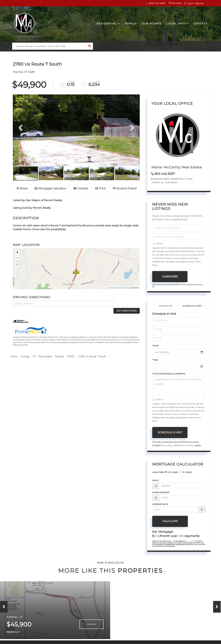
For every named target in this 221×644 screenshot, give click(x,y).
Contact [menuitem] (200, 24)
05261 (71, 351)
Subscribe (170, 277)
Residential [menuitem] (107, 24)
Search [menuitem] (131, 24)
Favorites (175, 3)
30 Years (171, 472)
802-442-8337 (165, 174)
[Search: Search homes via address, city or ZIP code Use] (49, 46)
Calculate (170, 521)
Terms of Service (187, 445)
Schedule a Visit (192, 306)
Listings (25, 351)
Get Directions (127, 303)
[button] (89, 46)
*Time (155, 360)
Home (14, 351)
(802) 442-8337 (156, 3)
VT (34, 351)
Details (92, 630)
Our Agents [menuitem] (152, 24)
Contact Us (158, 183)
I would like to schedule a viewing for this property (179, 386)
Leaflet (110, 288)
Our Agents (171, 183)
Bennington (46, 351)
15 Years (185, 472)
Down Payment (161, 492)
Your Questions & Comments (169, 374)
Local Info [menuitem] (176, 24)
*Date (155, 346)
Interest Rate (160, 504)
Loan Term (158, 472)
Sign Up (199, 3)
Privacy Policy (167, 445)
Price (155, 480)
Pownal (60, 351)
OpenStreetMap (123, 288)
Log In (190, 3)
